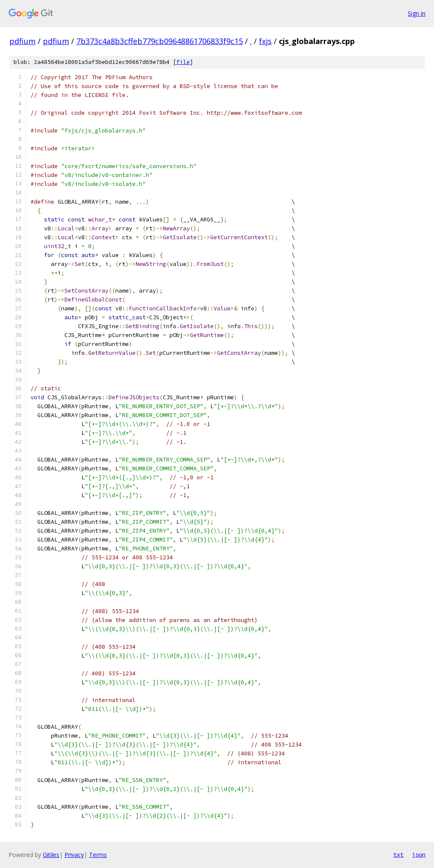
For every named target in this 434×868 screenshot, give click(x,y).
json (419, 854)
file (183, 62)
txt (398, 854)
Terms (98, 855)
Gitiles (51, 855)
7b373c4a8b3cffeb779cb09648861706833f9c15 (160, 41)
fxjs (265, 41)
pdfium (22, 41)
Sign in (417, 13)
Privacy (74, 855)
